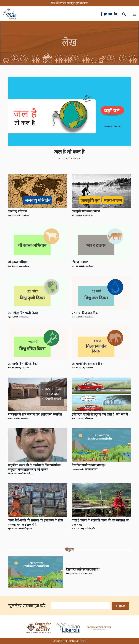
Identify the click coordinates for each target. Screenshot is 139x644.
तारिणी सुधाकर (26, 529)
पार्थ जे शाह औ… (26, 474)
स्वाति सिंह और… (91, 529)
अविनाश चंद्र (89, 418)
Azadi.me (26, 215)
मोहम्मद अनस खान (91, 469)
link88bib (24, 418)
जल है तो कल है (69, 152)
